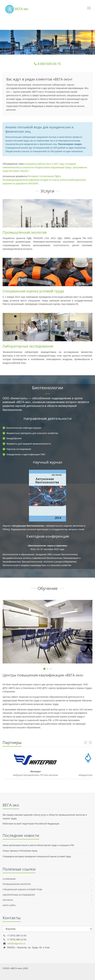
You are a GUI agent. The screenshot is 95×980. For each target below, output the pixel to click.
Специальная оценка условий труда (33, 291)
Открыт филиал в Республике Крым (20, 851)
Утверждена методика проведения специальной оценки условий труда (37, 857)
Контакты (8, 900)
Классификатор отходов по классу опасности (47, 180)
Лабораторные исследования (28, 346)
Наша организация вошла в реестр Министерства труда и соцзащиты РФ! (38, 845)
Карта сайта (9, 905)
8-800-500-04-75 (47, 64)
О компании (9, 879)
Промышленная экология (25, 232)
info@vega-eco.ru (17, 943)
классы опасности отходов (28, 167)
